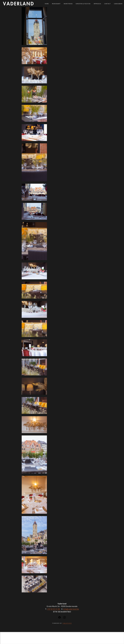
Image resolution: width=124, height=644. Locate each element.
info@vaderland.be (71, 609)
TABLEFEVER (67, 623)
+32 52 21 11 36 (53, 609)
